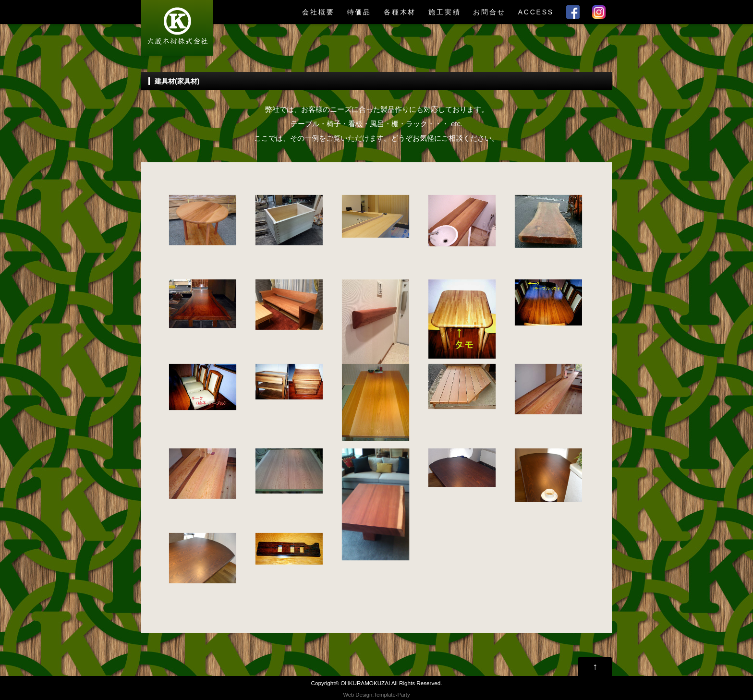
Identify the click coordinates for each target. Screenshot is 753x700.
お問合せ (489, 12)
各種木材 (400, 12)
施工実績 (444, 12)
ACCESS (536, 12)
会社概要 (318, 12)
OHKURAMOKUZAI (365, 683)
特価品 (359, 12)
